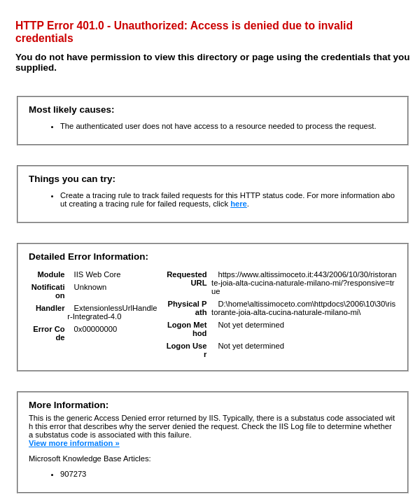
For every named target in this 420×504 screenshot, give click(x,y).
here (239, 204)
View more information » (74, 443)
